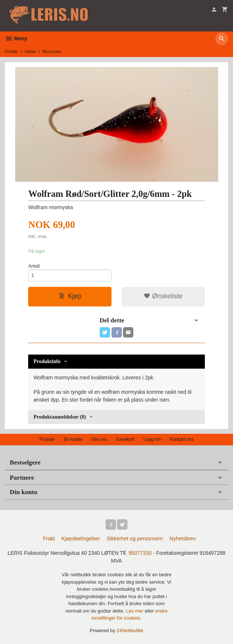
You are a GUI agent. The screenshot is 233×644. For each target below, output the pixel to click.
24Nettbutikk (130, 630)
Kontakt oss (182, 439)
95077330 (140, 553)
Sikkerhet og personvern (135, 539)
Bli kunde (73, 439)
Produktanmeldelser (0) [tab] (59, 417)
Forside (11, 51)
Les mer (135, 611)
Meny (16, 38)
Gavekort (125, 439)
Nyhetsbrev (183, 539)
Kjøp (70, 296)
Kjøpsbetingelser (81, 539)
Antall (34, 266)
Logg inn (152, 439)
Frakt (49, 539)
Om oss (99, 439)
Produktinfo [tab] (47, 361)
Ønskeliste (163, 296)
